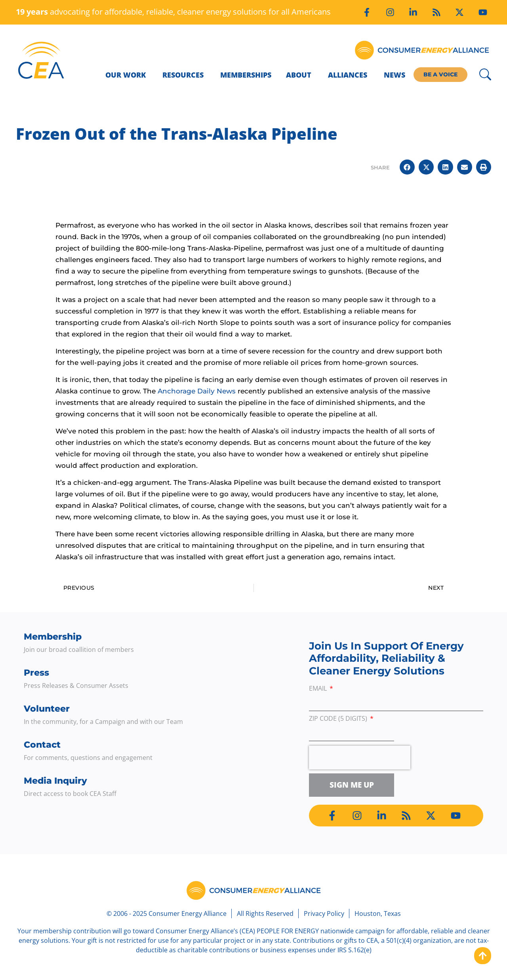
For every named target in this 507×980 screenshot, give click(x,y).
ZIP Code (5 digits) (339, 719)
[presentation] (360, 758)
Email (319, 689)
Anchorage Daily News (197, 391)
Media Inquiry (55, 781)
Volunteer (47, 709)
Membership (53, 637)
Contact (42, 745)
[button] (407, 167)
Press (36, 673)
